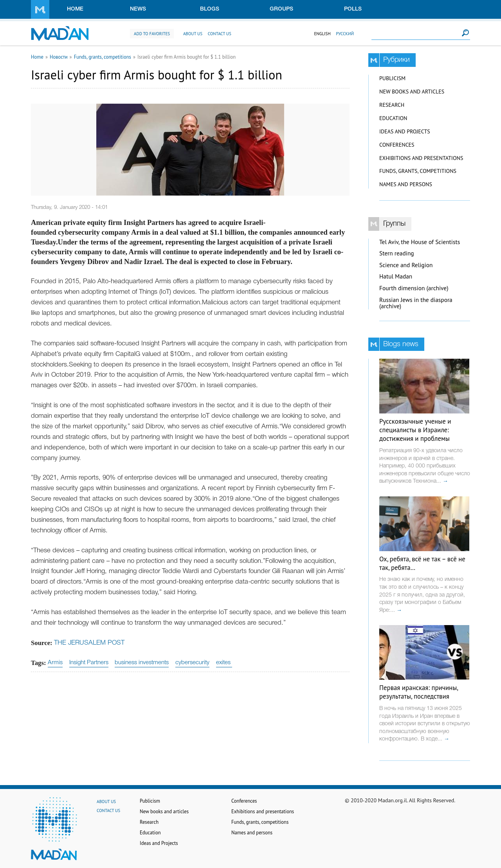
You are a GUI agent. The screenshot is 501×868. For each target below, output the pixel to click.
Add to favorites (152, 34)
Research (392, 105)
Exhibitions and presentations (421, 158)
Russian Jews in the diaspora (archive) (416, 303)
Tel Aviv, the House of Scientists (420, 242)
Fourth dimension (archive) (414, 288)
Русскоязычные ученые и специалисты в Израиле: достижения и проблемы (415, 430)
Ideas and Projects (405, 131)
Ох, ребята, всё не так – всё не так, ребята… (422, 563)
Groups (281, 9)
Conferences (397, 145)
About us (193, 34)
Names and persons (406, 184)
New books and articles (412, 92)
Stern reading (397, 253)
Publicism (392, 78)
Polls (353, 9)
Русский (345, 34)
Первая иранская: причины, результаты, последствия (419, 692)
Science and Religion (406, 265)
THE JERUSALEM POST (89, 643)
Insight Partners (89, 663)
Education (393, 118)
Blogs (210, 9)
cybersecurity (192, 663)
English (322, 34)
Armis (55, 663)
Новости (59, 57)
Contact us (220, 34)
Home (75, 9)
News (138, 9)
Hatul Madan (396, 276)
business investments (142, 663)
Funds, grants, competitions (103, 57)
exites (224, 663)
